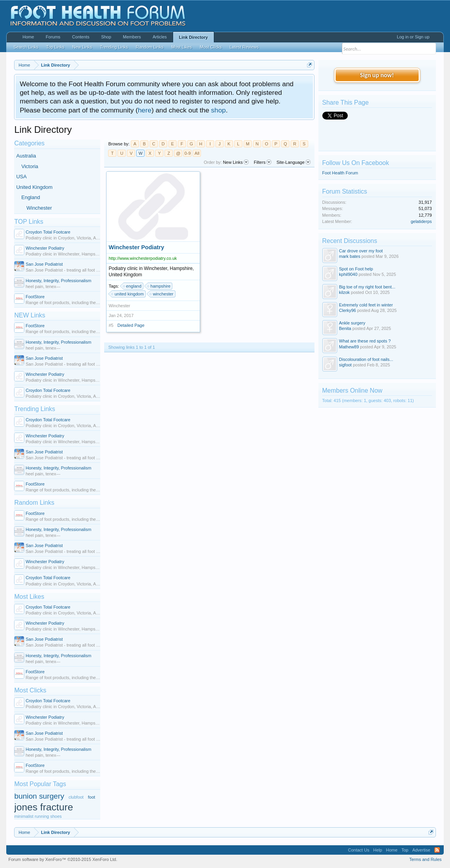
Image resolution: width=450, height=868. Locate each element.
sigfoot (345, 365)
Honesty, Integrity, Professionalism (58, 281)
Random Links (34, 503)
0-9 (188, 153)
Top (405, 850)
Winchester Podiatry (45, 248)
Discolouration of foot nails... (366, 359)
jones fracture (43, 807)
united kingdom (128, 294)
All (197, 153)
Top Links (55, 47)
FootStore (35, 297)
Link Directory (193, 37)
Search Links (26, 47)
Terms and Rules (426, 859)
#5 (111, 325)
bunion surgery (39, 796)
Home (28, 37)
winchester (162, 294)
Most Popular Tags (40, 784)
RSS (437, 850)
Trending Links (34, 409)
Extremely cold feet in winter (366, 305)
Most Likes (29, 597)
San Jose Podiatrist (44, 264)
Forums (53, 37)
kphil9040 (348, 274)
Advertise (421, 850)
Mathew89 (349, 347)
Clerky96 (348, 310)
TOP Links (29, 222)
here (145, 110)
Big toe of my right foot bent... (367, 287)
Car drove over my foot (361, 251)
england (133, 286)
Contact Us (359, 850)
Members (132, 37)
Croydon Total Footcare (48, 232)
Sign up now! (377, 75)
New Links (236, 162)
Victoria (30, 166)
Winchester (39, 208)
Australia (26, 156)
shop (219, 110)
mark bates (350, 256)
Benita (345, 328)
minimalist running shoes (38, 816)
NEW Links (30, 315)
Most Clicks (30, 690)
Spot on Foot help (356, 269)
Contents (81, 37)
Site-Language (294, 162)
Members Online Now (352, 391)
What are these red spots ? (365, 341)
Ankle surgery (352, 323)
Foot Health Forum (340, 173)
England (31, 197)
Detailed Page (131, 325)
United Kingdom (34, 187)
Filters (263, 162)
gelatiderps (421, 221)
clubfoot (76, 797)
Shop (106, 37)
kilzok (345, 292)
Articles (160, 37)
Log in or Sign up (413, 37)
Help (378, 850)
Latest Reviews (244, 47)
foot (91, 797)
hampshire (159, 286)
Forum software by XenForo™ (63, 859)
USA (21, 177)
